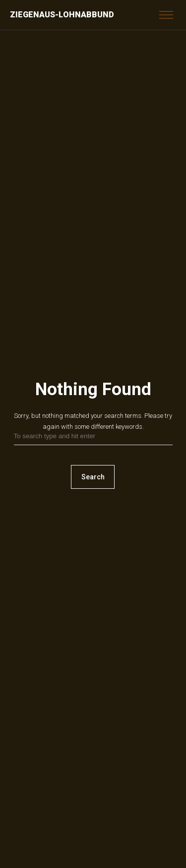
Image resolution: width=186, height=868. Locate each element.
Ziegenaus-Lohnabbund (62, 15)
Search (93, 477)
